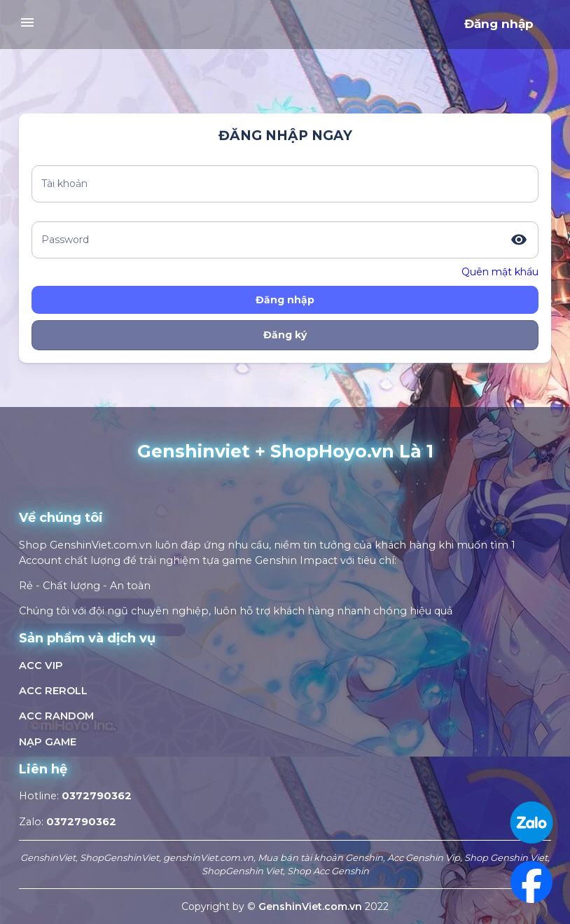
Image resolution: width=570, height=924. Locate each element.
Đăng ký (285, 335)
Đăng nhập (499, 24)
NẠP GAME (48, 742)
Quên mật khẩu (500, 272)
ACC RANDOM (56, 716)
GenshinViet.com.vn (312, 906)
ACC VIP (41, 666)
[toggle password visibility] (519, 240)
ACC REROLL (53, 691)
